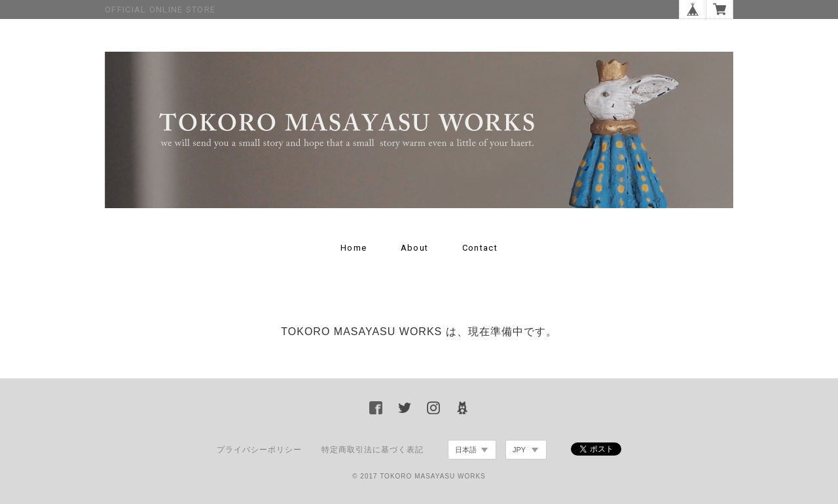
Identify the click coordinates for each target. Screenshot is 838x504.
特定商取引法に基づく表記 (373, 450)
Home (354, 248)
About (415, 248)
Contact (480, 248)
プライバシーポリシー (259, 450)
